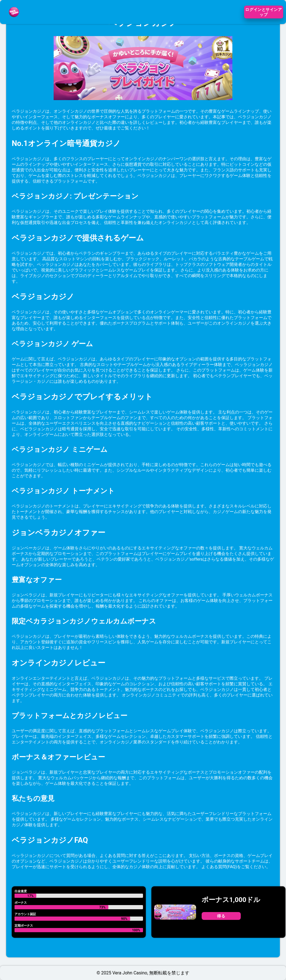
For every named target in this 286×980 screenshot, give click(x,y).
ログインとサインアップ (264, 12)
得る (221, 916)
